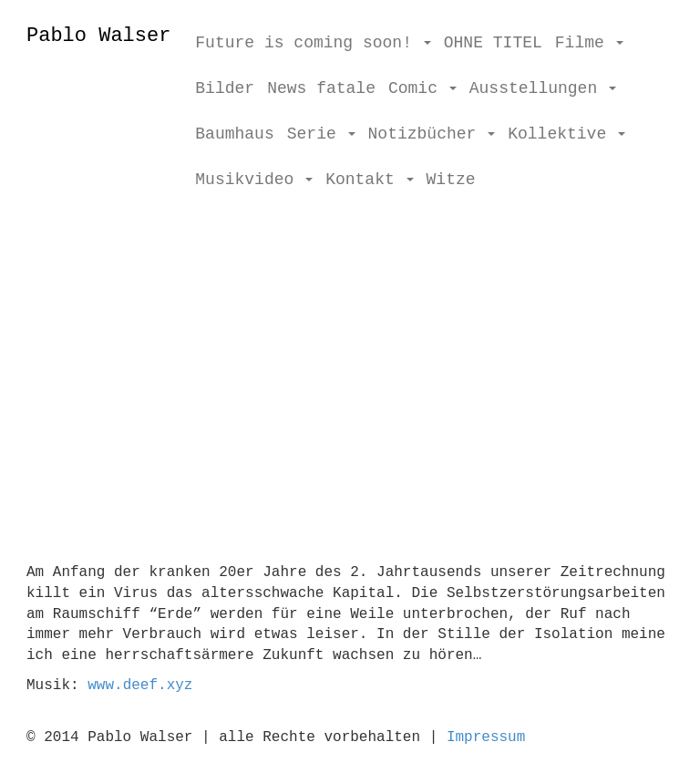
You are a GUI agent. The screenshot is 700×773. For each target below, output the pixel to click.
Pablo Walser (98, 36)
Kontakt (369, 180)
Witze (451, 180)
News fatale (321, 88)
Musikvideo (254, 180)
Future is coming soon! (313, 43)
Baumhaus (234, 134)
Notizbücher (432, 134)
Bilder (225, 88)
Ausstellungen (543, 88)
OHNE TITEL (493, 43)
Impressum (486, 737)
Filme (589, 43)
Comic (422, 88)
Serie (321, 134)
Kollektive (566, 134)
